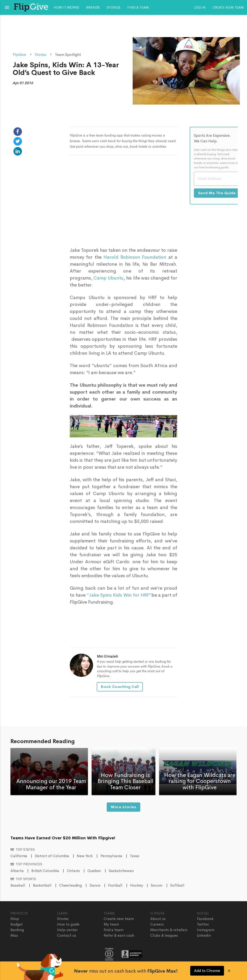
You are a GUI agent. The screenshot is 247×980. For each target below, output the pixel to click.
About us (158, 919)
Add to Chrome (207, 971)
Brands (93, 7)
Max (14, 935)
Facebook (205, 919)
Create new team (228, 7)
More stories (123, 807)
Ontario (73, 871)
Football (115, 885)
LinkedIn (204, 935)
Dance (95, 885)
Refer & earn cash (119, 935)
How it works (66, 7)
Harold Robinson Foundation (135, 257)
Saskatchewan (121, 871)
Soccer (157, 885)
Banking (17, 930)
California (19, 856)
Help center (67, 930)
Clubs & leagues (164, 935)
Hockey (137, 885)
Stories (114, 7)
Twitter (203, 924)
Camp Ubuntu (109, 278)
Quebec (94, 871)
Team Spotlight (68, 55)
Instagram (206, 930)
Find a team (138, 7)
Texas (135, 856)
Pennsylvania (111, 856)
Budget (17, 924)
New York (85, 856)
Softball (177, 885)
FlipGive (19, 55)
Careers (157, 924)
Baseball (18, 885)
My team (111, 924)
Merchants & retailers (169, 930)
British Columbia (45, 871)
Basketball (42, 885)
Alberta (17, 871)
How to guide (68, 924)
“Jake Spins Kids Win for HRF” (119, 595)
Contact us (67, 935)
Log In (200, 7)
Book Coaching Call (120, 687)
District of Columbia (52, 856)
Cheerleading (71, 885)
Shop (15, 919)
